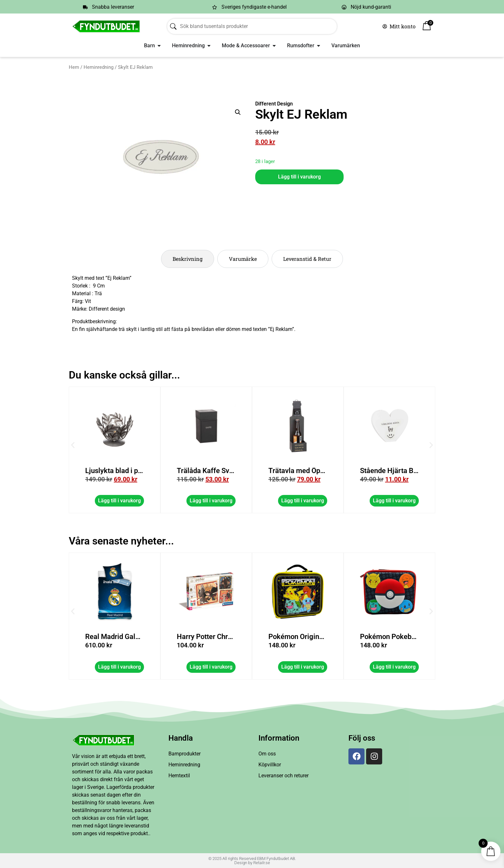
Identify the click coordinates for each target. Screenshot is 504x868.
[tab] (188, 259)
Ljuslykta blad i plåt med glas (170, 471)
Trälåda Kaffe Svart (246, 471)
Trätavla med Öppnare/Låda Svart (360, 471)
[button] (238, 112)
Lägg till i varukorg (299, 177)
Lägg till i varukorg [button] (158, 501)
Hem (74, 67)
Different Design (274, 104)
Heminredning (99, 67)
